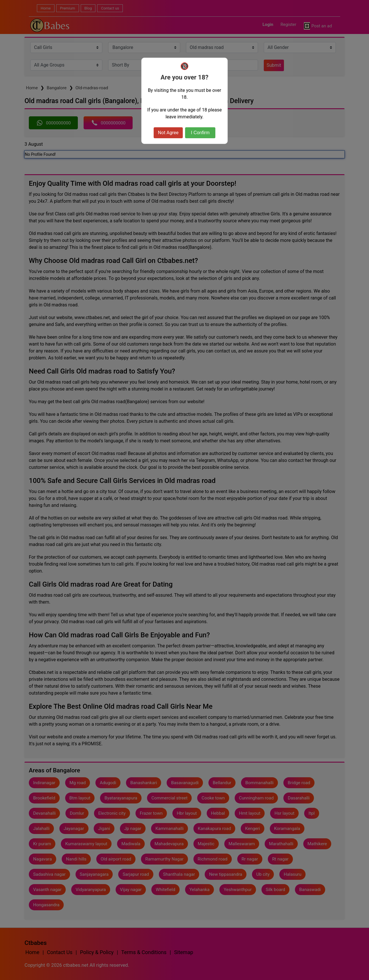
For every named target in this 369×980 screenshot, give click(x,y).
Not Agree (168, 133)
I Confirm (200, 133)
